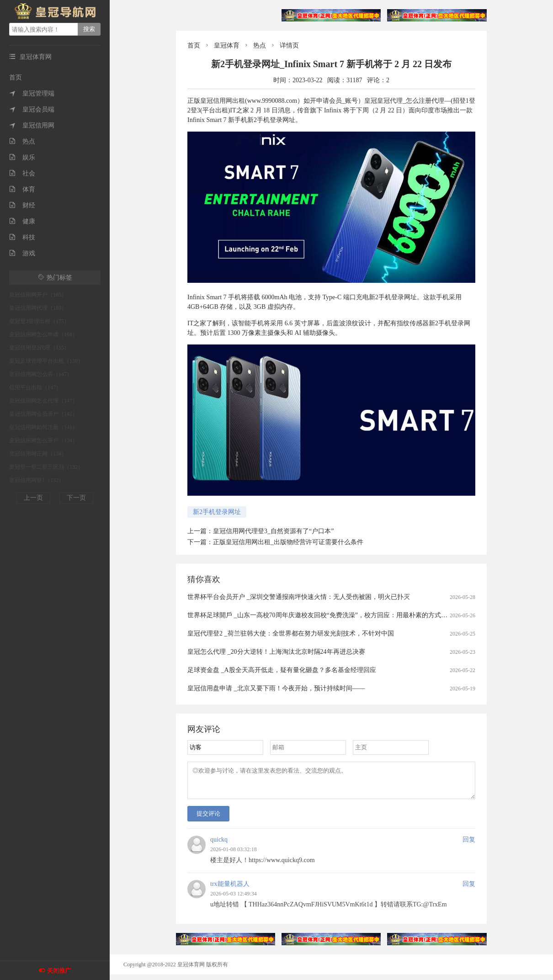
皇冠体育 (227, 45)
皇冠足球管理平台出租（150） (46, 361)
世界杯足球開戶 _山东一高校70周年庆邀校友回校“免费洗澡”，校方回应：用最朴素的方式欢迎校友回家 (333, 615)
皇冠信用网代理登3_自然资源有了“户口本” (273, 531)
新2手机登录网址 (217, 512)
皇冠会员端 (32, 109)
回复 (469, 845)
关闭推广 (59, 971)
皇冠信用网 (32, 125)
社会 (22, 173)
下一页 (76, 498)
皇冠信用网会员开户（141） (43, 414)
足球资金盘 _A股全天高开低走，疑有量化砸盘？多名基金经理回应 (282, 670)
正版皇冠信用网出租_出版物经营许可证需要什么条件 (288, 542)
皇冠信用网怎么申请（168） (43, 334)
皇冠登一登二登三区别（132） (46, 467)
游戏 (22, 253)
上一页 (33, 498)
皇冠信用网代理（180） (38, 308)
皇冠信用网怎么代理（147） (43, 401)
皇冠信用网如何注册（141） (43, 427)
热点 (22, 141)
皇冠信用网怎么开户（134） (43, 440)
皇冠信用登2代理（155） (39, 348)
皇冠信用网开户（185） (38, 295)
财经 (22, 205)
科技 (22, 237)
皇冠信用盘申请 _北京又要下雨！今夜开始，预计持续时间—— (276, 688)
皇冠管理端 (32, 93)
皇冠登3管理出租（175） (39, 321)
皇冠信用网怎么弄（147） (41, 374)
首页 (16, 77)
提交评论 (208, 819)
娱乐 (22, 157)
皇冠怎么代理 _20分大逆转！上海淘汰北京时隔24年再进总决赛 (276, 652)
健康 (22, 221)
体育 (22, 189)
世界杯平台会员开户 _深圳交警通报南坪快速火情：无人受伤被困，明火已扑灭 (299, 597)
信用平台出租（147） (35, 387)
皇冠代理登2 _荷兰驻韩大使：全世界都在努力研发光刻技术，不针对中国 (291, 633)
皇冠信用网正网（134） (38, 454)
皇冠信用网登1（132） (37, 480)
